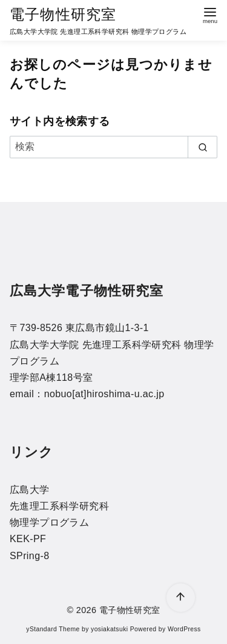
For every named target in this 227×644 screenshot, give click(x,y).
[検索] (113, 147)
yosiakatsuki (109, 629)
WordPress (184, 629)
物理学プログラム (49, 522)
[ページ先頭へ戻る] (181, 598)
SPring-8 (29, 556)
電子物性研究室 (63, 14)
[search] (202, 147)
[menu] (210, 14)
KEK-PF (28, 539)
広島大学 (30, 490)
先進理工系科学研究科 (59, 506)
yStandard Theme (53, 629)
